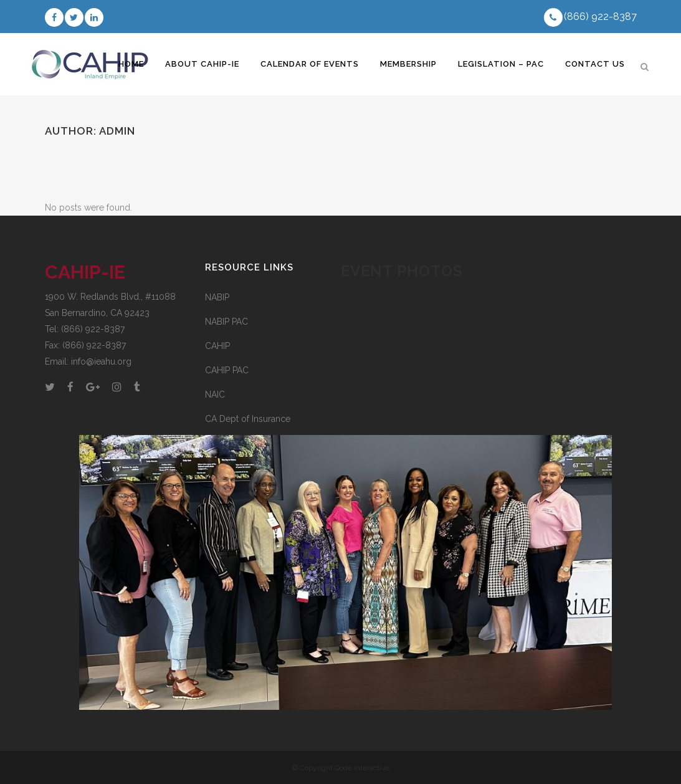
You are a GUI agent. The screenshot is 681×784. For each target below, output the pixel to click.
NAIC (215, 394)
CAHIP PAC (227, 370)
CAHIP (217, 346)
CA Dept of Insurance (270, 422)
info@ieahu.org (101, 361)
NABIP (217, 297)
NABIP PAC (226, 322)
